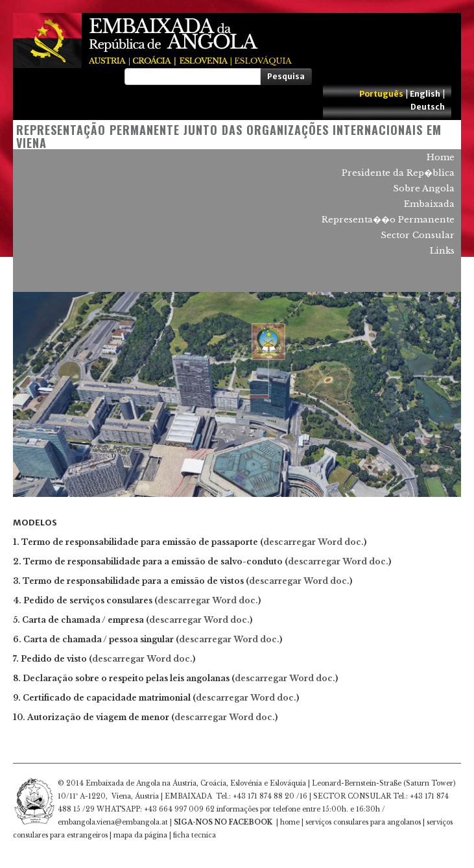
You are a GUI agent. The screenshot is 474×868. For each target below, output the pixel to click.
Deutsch (428, 107)
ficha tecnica (195, 835)
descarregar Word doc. (338, 561)
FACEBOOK (251, 822)
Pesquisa (286, 76)
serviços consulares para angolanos (363, 822)
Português (381, 94)
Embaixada (429, 204)
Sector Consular (418, 235)
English (425, 94)
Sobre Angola (424, 188)
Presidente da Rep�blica (398, 173)
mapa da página (140, 835)
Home (441, 157)
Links (442, 251)
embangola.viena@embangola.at (113, 822)
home (290, 822)
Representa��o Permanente (388, 220)
